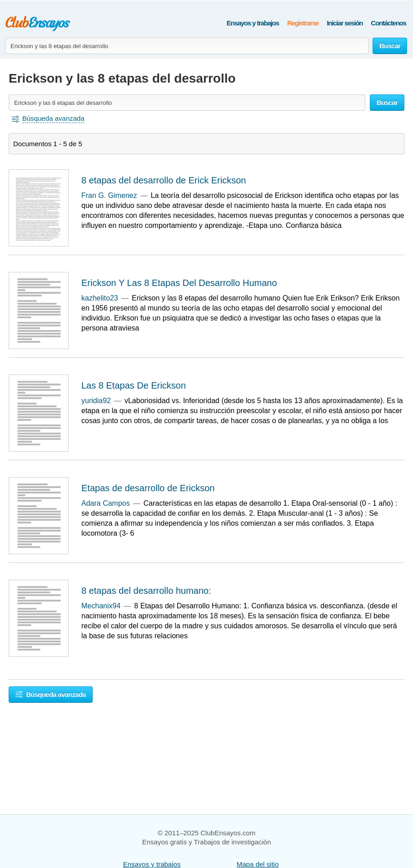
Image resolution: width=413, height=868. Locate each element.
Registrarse (303, 23)
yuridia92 (96, 401)
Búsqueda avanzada (51, 694)
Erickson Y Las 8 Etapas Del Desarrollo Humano (179, 283)
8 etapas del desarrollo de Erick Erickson (164, 180)
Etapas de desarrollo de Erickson (148, 488)
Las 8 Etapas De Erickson (134, 385)
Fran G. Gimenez (109, 195)
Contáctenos (388, 23)
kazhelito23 (100, 298)
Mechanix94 (101, 606)
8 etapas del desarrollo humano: (146, 591)
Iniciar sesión (345, 23)
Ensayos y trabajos (253, 23)
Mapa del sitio (258, 864)
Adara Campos (106, 503)
